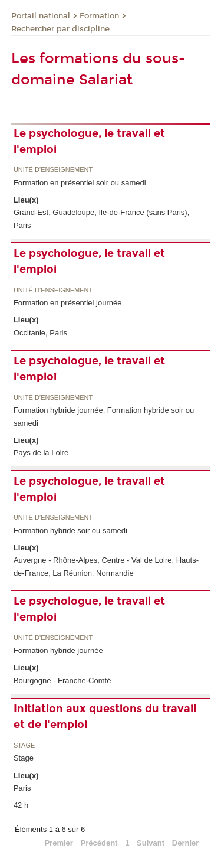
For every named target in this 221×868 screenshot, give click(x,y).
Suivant (151, 843)
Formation (99, 16)
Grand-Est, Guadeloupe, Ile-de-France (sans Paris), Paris (101, 218)
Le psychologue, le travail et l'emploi (89, 141)
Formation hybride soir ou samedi (70, 531)
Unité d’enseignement (53, 170)
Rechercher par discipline (60, 29)
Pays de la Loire (41, 453)
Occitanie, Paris (40, 333)
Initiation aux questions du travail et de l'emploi (105, 717)
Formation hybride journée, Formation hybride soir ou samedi (104, 416)
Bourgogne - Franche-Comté (62, 681)
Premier (58, 843)
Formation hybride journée (58, 650)
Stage (24, 745)
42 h (21, 805)
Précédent (99, 843)
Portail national (41, 16)
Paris (22, 788)
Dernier (186, 843)
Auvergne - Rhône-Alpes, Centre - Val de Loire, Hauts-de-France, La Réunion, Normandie (106, 566)
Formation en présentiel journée (68, 303)
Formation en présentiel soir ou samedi (80, 183)
